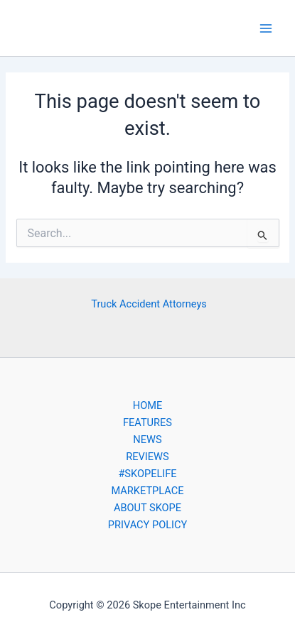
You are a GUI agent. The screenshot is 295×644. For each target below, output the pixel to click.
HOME (147, 405)
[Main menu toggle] (266, 28)
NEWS (147, 440)
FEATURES (147, 422)
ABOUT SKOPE (147, 508)
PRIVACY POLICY (147, 525)
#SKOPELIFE (147, 474)
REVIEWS (147, 457)
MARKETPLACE (147, 491)
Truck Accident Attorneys (149, 304)
